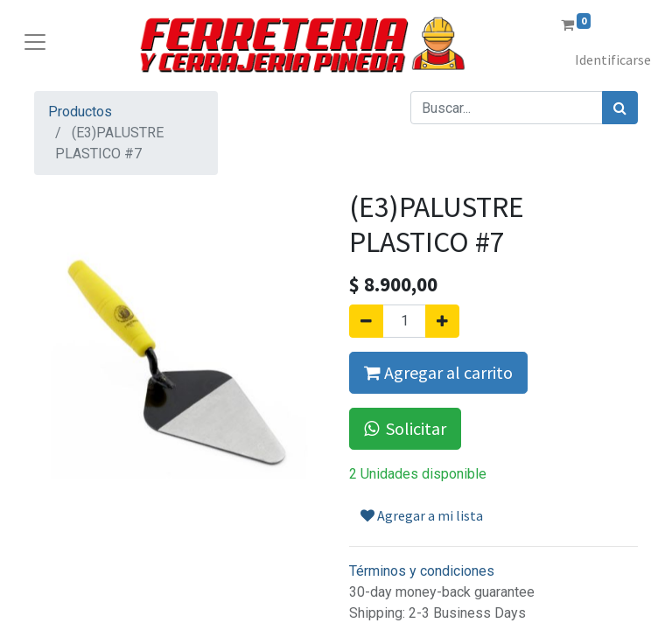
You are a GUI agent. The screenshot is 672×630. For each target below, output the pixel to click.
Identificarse (613, 59)
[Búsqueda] (620, 108)
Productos (80, 112)
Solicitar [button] (405, 428)
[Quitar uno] (366, 321)
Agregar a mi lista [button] (422, 515)
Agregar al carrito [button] (438, 372)
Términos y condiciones (422, 571)
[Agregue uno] (442, 321)
